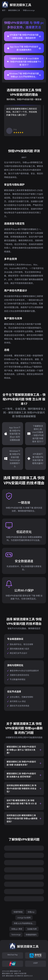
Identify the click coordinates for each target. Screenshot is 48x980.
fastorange (16, 935)
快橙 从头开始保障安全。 (24, 923)
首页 (4, 10)
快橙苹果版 (18, 912)
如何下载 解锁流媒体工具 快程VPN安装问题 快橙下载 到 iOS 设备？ (22, 804)
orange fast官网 (24, 918)
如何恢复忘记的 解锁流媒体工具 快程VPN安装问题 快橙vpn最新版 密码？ (22, 818)
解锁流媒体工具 (14, 10)
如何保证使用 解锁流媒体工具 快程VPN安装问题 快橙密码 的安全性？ (22, 789)
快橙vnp (31, 912)
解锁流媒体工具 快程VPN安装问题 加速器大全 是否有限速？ (21, 775)
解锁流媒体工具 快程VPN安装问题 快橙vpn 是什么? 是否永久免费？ (21, 750)
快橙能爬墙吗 (31, 935)
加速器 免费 (32, 929)
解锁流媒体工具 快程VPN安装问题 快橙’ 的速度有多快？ (21, 763)
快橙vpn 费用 (17, 929)
